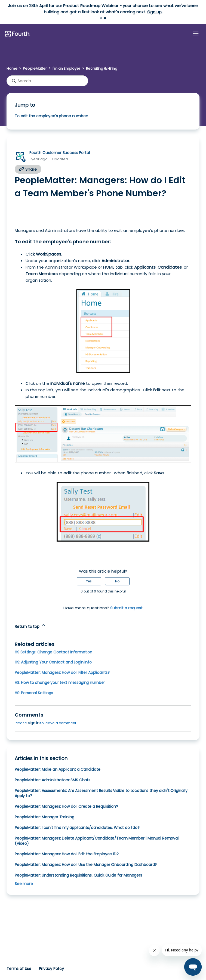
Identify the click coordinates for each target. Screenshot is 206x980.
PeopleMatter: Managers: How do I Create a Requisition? (66, 806)
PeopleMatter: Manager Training (44, 817)
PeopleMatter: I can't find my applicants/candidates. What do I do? (77, 828)
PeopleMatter (35, 68)
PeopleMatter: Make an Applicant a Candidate (57, 769)
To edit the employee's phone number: (51, 116)
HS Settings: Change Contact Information (53, 652)
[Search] (47, 81)
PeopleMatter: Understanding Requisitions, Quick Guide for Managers (78, 875)
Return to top (30, 626)
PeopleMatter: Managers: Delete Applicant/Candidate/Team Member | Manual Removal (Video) (97, 841)
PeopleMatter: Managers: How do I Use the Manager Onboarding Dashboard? (86, 865)
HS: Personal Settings (34, 693)
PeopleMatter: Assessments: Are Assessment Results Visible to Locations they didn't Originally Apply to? (101, 793)
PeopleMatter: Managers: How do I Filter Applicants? (62, 672)
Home (12, 68)
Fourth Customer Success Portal (59, 153)
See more (24, 884)
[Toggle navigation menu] (196, 34)
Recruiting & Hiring (102, 68)
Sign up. (155, 12)
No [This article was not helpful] (117, 581)
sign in (34, 723)
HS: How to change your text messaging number (60, 683)
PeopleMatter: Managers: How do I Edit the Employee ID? (67, 854)
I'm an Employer (66, 68)
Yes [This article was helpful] (89, 581)
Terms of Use (19, 969)
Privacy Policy (51, 969)
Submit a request (126, 608)
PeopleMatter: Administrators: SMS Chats (53, 780)
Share (28, 169)
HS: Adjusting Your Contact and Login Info (53, 662)
